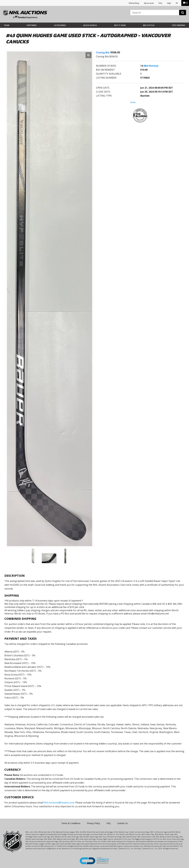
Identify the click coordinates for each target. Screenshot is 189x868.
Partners (32, 25)
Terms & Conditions (71, 823)
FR (177, 3)
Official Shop (134, 3)
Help (169, 3)
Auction (145, 96)
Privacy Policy (93, 823)
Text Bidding (179, 25)
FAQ (160, 3)
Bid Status (149, 25)
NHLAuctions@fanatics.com (59, 803)
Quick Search (90, 25)
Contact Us (122, 823)
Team (7, 25)
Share (133, 102)
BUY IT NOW (120, 25)
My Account (149, 3)
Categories (60, 25)
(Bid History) (151, 66)
